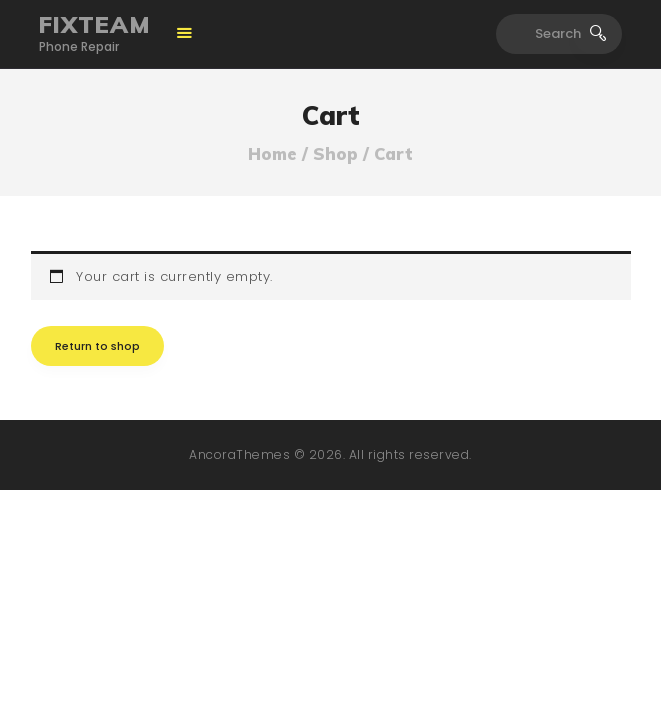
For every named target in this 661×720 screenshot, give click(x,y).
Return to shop (97, 346)
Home (272, 154)
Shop (335, 153)
